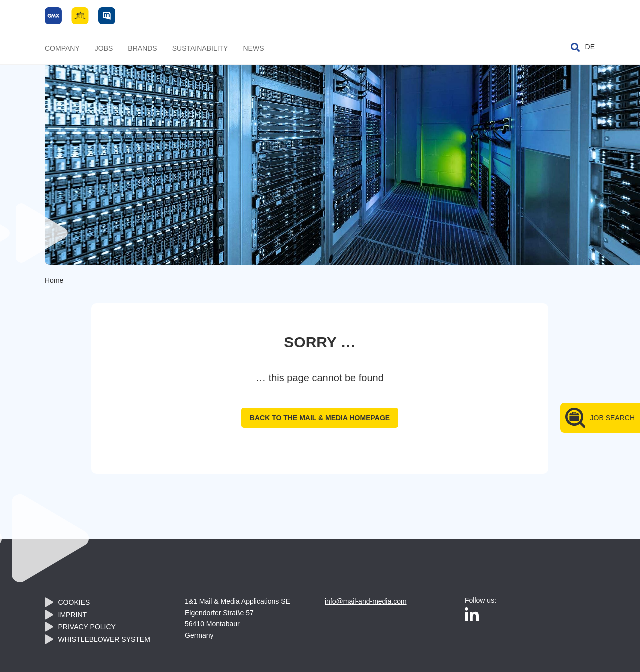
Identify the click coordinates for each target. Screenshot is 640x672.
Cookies (74, 602)
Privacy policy (87, 627)
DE (590, 47)
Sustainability (200, 48)
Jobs (104, 48)
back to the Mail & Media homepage (320, 418)
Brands (142, 48)
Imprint (73, 615)
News (253, 48)
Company (62, 48)
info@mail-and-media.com (366, 601)
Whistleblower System (104, 639)
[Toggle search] (575, 47)
